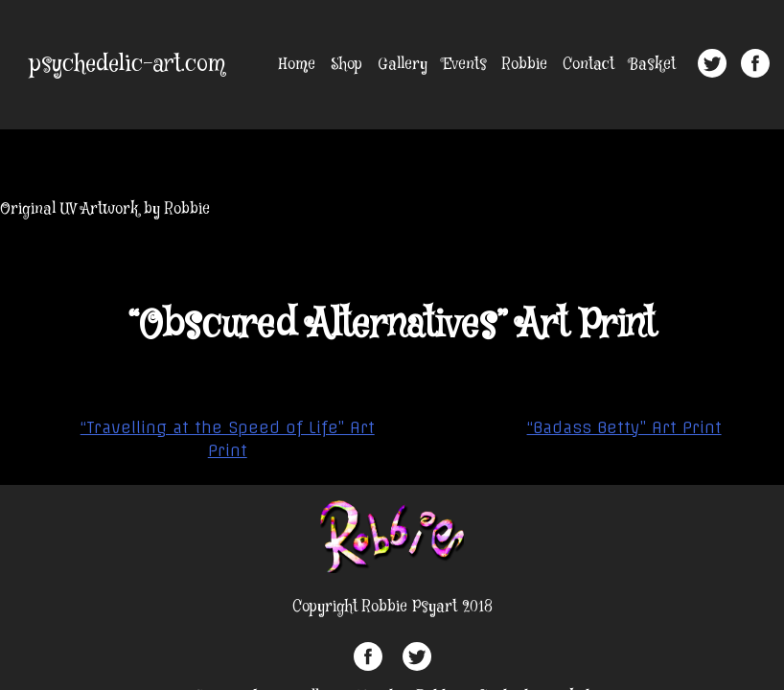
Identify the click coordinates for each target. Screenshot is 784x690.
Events (465, 65)
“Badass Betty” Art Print (624, 427)
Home (297, 65)
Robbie (525, 65)
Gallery (403, 65)
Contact (588, 65)
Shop (346, 65)
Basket (653, 65)
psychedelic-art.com (127, 65)
